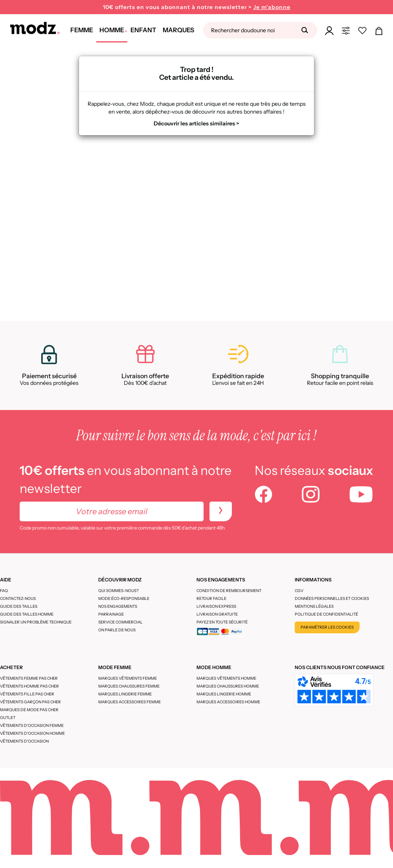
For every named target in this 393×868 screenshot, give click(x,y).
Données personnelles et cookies (332, 599)
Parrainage (111, 614)
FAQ (4, 591)
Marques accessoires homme (228, 702)
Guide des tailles (19, 606)
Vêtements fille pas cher (27, 694)
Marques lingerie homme (224, 694)
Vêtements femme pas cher (29, 678)
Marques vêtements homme (226, 678)
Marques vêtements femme (128, 678)
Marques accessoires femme (129, 702)
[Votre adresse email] (112, 511)
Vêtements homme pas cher (29, 686)
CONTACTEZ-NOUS (18, 599)
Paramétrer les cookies (327, 627)
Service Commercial (120, 622)
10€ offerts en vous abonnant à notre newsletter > (197, 7)
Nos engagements (118, 606)
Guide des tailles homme (27, 614)
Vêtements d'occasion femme (32, 725)
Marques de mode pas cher (29, 710)
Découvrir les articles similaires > (196, 123)
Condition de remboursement (229, 591)
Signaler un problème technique (36, 622)
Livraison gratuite (217, 614)
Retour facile (211, 599)
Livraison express (216, 606)
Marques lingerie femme (125, 694)
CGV (299, 591)
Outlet (8, 718)
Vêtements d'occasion (24, 741)
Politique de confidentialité (326, 614)
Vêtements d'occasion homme (32, 733)
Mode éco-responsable (124, 599)
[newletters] (221, 511)
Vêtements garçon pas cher (30, 702)
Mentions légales (314, 606)
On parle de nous (117, 630)
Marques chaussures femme (129, 686)
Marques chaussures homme (228, 686)
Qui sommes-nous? (118, 591)
